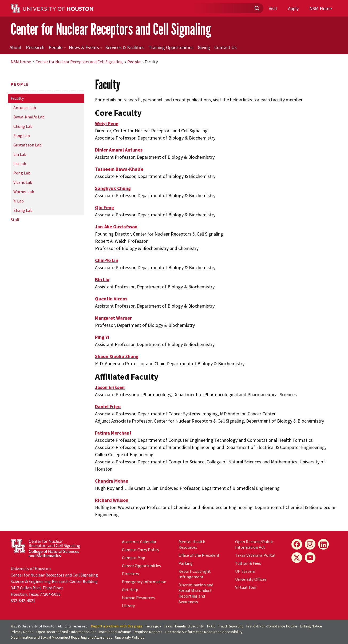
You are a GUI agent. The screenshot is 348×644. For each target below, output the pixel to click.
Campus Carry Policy (141, 550)
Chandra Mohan (112, 481)
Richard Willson (112, 500)
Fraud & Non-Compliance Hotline (272, 626)
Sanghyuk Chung (113, 188)
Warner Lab (24, 192)
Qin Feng (104, 207)
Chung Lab (23, 126)
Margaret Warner (113, 318)
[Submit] (257, 9)
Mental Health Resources (192, 544)
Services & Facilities (125, 47)
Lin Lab (20, 154)
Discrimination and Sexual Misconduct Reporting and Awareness (196, 593)
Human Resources (138, 598)
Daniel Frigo (108, 406)
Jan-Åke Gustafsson (116, 227)
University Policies (130, 637)
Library (128, 606)
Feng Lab (22, 136)
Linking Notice (311, 626)
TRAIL (211, 626)
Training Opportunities (171, 47)
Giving (204, 47)
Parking (186, 563)
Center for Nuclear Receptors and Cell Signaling (111, 29)
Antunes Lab (25, 108)
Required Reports (148, 632)
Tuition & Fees (248, 563)
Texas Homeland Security (184, 626)
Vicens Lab (23, 182)
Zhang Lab (23, 210)
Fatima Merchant (113, 433)
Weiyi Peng (107, 123)
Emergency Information (144, 582)
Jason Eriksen (110, 387)
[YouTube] (310, 558)
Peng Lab (22, 173)
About (16, 47)
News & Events (86, 47)
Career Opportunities (141, 566)
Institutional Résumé (115, 632)
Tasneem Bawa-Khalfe (119, 169)
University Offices (251, 579)
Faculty (17, 98)
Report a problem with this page (117, 626)
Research (35, 47)
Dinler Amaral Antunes (119, 150)
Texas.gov (153, 626)
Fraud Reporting (231, 626)
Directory (130, 574)
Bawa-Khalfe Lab (29, 117)
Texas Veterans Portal (255, 555)
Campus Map (134, 558)
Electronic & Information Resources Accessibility (204, 632)
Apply (293, 8)
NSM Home (321, 8)
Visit (273, 8)
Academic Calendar (139, 542)
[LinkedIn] (323, 544)
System (245, 571)
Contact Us (226, 47)
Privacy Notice (22, 632)
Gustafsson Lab (27, 145)
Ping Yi (102, 337)
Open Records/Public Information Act (254, 544)
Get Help (130, 590)
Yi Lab (19, 201)
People (57, 47)
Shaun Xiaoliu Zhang (117, 356)
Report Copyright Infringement (195, 574)
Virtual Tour (246, 587)
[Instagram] (310, 544)
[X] (297, 558)
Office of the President (199, 555)
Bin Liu (102, 279)
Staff (15, 220)
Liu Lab (20, 164)
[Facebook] (297, 544)
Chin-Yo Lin (107, 260)
